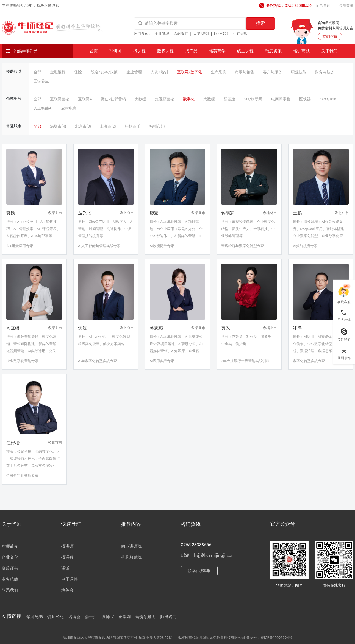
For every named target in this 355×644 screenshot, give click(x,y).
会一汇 (91, 617)
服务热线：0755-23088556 (289, 5)
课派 (65, 568)
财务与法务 (325, 72)
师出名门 (168, 617)
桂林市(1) (133, 126)
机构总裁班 (131, 557)
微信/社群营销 (113, 99)
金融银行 (181, 34)
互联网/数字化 (189, 72)
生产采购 (240, 34)
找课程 (139, 51)
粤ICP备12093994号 (276, 638)
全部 (37, 72)
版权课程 (165, 51)
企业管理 (162, 34)
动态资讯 (273, 51)
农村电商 (69, 108)
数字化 (189, 99)
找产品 (191, 51)
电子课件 (70, 579)
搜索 (260, 23)
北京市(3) (83, 126)
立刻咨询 (330, 37)
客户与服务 (273, 72)
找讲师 (116, 51)
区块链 (305, 99)
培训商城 (301, 51)
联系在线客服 (199, 571)
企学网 (125, 617)
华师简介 (10, 546)
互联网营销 (60, 99)
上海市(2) (108, 126)
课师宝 (108, 617)
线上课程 (245, 51)
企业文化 (10, 557)
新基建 (229, 99)
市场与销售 (245, 72)
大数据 (140, 99)
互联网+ (85, 99)
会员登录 (346, 5)
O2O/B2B (328, 99)
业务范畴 (10, 579)
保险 (78, 72)
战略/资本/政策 (104, 72)
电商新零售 (281, 99)
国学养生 (41, 81)
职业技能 (221, 34)
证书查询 (323, 5)
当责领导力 (145, 617)
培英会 (67, 590)
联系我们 (10, 590)
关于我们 (329, 51)
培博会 (74, 617)
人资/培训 (201, 34)
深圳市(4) (58, 126)
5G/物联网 (253, 99)
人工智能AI (43, 108)
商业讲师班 (131, 546)
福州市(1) (157, 126)
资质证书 (10, 568)
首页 (94, 51)
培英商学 (217, 51)
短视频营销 (165, 99)
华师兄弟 (35, 617)
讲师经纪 (56, 617)
